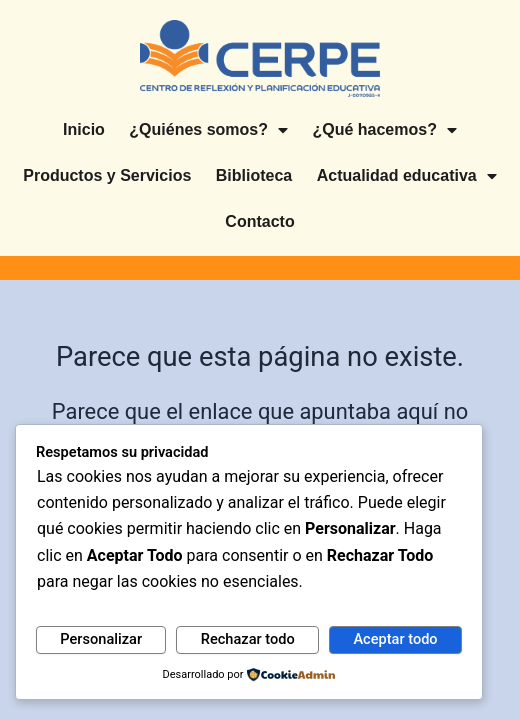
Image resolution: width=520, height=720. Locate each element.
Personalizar (101, 639)
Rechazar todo (248, 639)
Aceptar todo (395, 639)
